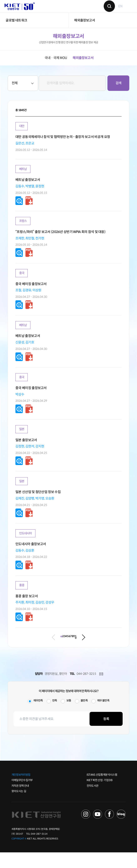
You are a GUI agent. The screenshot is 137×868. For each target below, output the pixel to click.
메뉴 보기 (126, 11)
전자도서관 (93, 801)
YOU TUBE (98, 830)
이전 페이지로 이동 (23, 651)
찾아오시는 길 (19, 807)
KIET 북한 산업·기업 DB (100, 796)
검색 (106, 11)
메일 (101, 690)
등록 (106, 734)
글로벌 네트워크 (16, 29)
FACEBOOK (109, 830)
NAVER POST (121, 830)
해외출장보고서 (84, 29)
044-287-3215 (86, 689)
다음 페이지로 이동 (114, 651)
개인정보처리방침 (21, 790)
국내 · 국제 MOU (56, 66)
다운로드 (19, 210)
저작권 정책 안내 (20, 801)
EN (117, 11)
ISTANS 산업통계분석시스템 (102, 790)
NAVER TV (86, 830)
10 (104, 651)
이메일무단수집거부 (22, 796)
